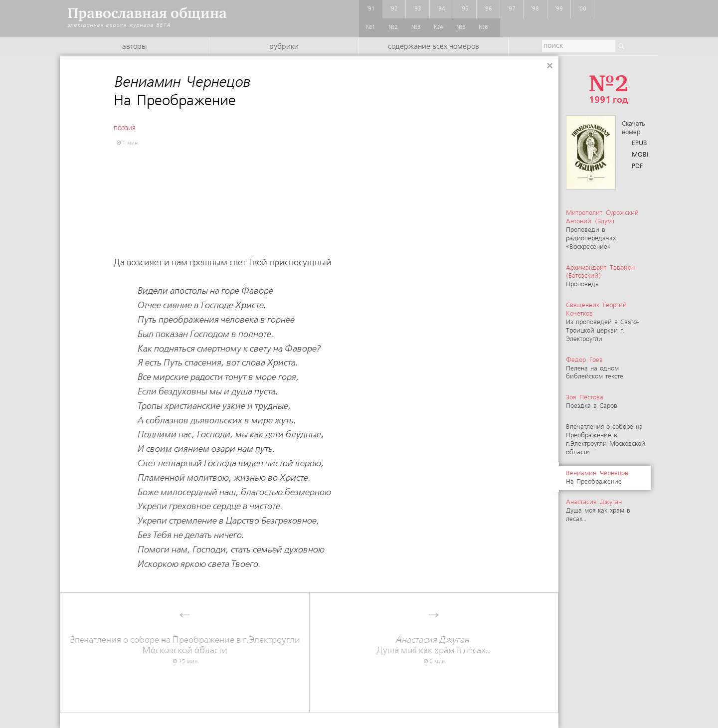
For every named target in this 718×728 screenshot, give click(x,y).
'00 (582, 9)
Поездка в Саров (592, 402)
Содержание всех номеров (434, 47)
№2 (393, 27)
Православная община (147, 13)
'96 (488, 9)
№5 (461, 27)
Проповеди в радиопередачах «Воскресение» (602, 230)
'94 (441, 9)
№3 (416, 27)
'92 (394, 9)
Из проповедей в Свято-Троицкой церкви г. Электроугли (603, 322)
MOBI (640, 155)
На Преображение (598, 478)
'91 (371, 9)
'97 (512, 9)
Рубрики (284, 47)
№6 (483, 27)
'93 (417, 9)
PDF (637, 166)
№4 (439, 27)
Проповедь (600, 276)
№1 (371, 27)
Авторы (134, 47)
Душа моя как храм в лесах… (598, 511)
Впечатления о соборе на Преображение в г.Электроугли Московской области (606, 440)
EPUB (639, 143)
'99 (559, 9)
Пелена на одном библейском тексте (595, 369)
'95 (465, 9)
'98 (535, 9)
